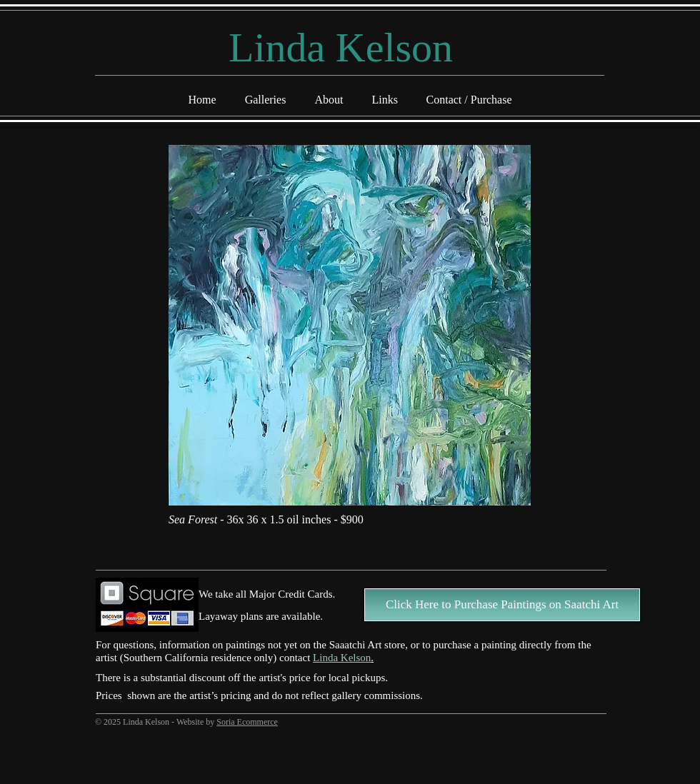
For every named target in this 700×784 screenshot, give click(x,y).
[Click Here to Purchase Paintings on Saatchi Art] (502, 605)
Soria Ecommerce (247, 722)
